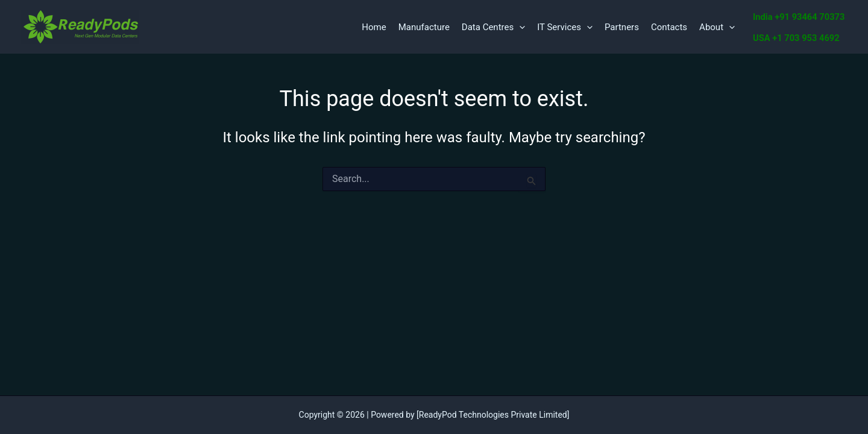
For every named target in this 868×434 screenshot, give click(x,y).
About (717, 27)
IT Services (565, 27)
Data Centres (493, 27)
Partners (622, 27)
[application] (519, 27)
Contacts (669, 27)
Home (374, 27)
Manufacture (424, 27)
